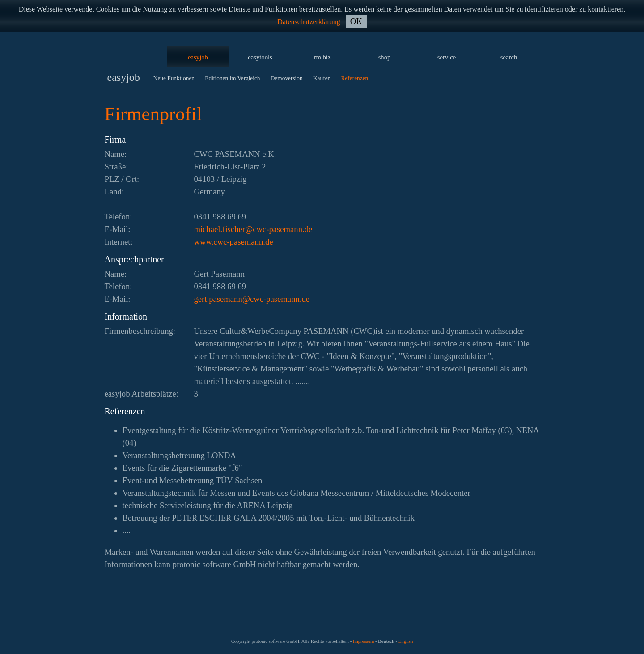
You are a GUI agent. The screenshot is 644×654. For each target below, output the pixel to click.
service (447, 57)
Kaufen (322, 78)
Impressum (363, 641)
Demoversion (287, 78)
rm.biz (322, 57)
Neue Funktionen (174, 78)
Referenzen (355, 78)
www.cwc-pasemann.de (234, 242)
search (509, 57)
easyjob (198, 57)
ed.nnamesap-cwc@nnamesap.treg (252, 299)
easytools (260, 57)
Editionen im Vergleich (232, 78)
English (406, 641)
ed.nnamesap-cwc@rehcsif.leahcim (253, 229)
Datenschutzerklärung (309, 22)
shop (385, 57)
